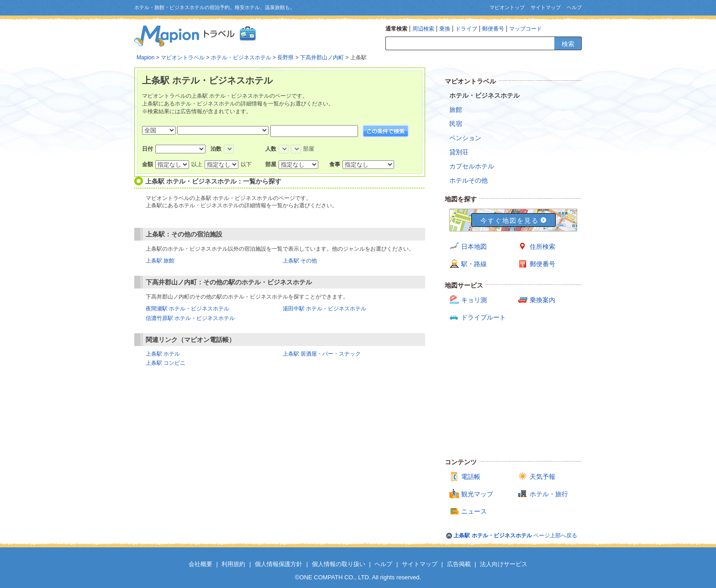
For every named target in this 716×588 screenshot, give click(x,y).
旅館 (456, 110)
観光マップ (477, 494)
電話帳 (471, 477)
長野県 (285, 58)
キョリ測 (474, 300)
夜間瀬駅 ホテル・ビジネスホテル (187, 309)
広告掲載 (459, 564)
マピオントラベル (183, 58)
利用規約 (233, 564)
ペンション (465, 138)
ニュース (474, 511)
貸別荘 (459, 152)
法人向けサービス (504, 564)
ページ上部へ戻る (515, 535)
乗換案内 (542, 300)
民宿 (456, 124)
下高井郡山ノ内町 (322, 58)
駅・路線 (474, 264)
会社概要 (200, 564)
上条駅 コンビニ (166, 363)
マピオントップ (507, 7)
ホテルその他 (469, 180)
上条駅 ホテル (163, 354)
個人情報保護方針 (279, 564)
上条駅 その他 (300, 261)
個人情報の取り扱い (339, 564)
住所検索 (542, 247)
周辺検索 (423, 29)
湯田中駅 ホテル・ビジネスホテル (324, 309)
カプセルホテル (472, 166)
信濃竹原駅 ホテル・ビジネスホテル (190, 318)
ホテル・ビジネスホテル (241, 58)
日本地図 (474, 247)
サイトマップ (546, 7)
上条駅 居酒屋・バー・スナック (322, 354)
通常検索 (396, 29)
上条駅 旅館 (160, 261)
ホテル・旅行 (549, 494)
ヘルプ (574, 7)
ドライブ (466, 29)
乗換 (445, 29)
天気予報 (542, 477)
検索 (568, 44)
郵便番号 (493, 29)
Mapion (145, 58)
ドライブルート (484, 317)
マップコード (526, 29)
